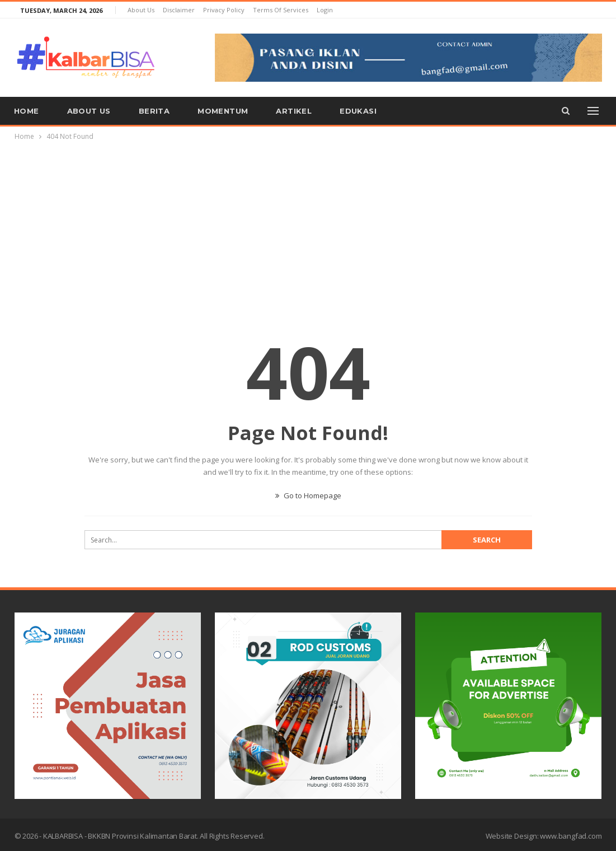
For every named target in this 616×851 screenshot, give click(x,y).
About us (141, 10)
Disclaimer (179, 10)
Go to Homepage (308, 495)
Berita (154, 111)
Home (27, 111)
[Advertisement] (308, 227)
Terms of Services (281, 10)
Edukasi (358, 111)
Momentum (223, 111)
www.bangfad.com (571, 836)
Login (325, 10)
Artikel (294, 111)
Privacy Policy (224, 10)
